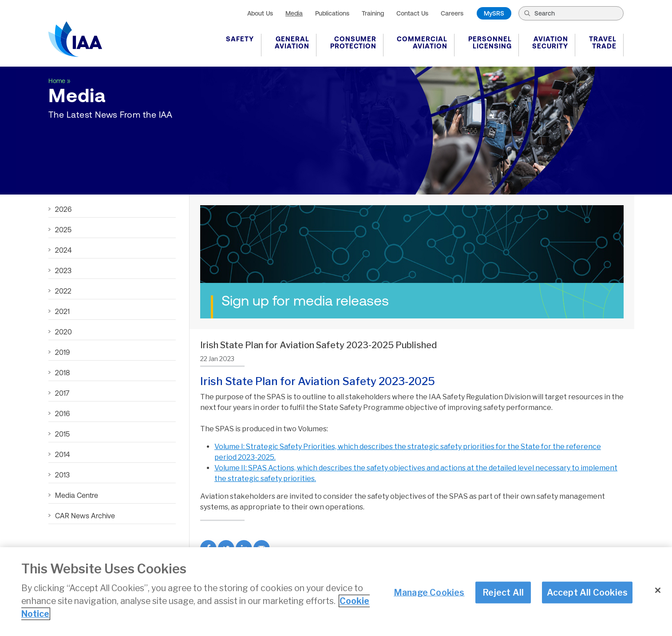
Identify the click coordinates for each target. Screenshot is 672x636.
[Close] (658, 591)
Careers (452, 13)
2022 (63, 291)
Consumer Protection (353, 42)
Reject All (503, 593)
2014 (62, 454)
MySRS (494, 13)
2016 (62, 413)
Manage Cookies (429, 593)
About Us (260, 13)
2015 (62, 434)
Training (373, 13)
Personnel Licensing (490, 42)
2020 (63, 332)
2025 (63, 230)
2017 (62, 393)
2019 (62, 352)
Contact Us (412, 13)
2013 (62, 475)
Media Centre (77, 495)
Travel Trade (603, 42)
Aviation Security (550, 42)
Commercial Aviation (422, 42)
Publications (332, 13)
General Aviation (292, 42)
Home (57, 81)
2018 (62, 373)
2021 (62, 311)
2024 (63, 250)
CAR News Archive (85, 516)
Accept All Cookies (587, 593)
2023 (63, 270)
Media (294, 13)
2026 (63, 209)
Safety (240, 39)
